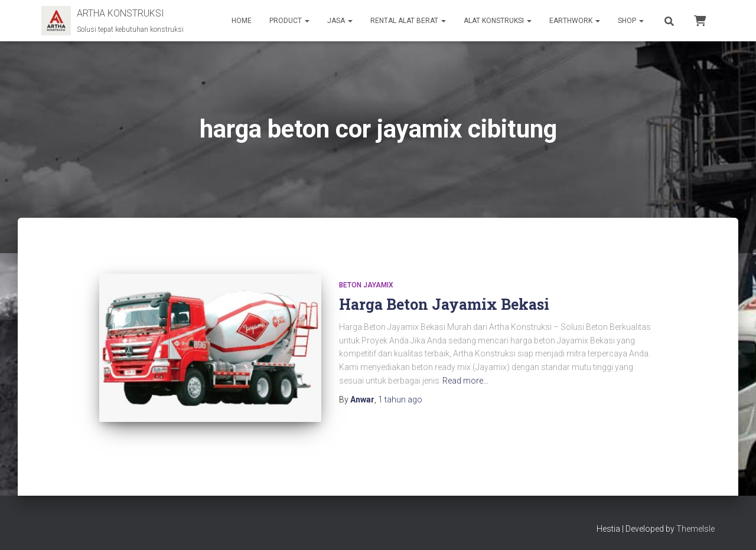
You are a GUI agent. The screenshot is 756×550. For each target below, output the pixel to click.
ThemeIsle (695, 523)
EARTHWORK (575, 21)
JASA (340, 21)
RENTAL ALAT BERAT (408, 21)
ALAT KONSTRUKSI (498, 21)
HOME (242, 21)
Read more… (465, 381)
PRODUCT (289, 21)
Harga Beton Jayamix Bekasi (444, 304)
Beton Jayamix (366, 285)
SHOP (631, 21)
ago (400, 400)
